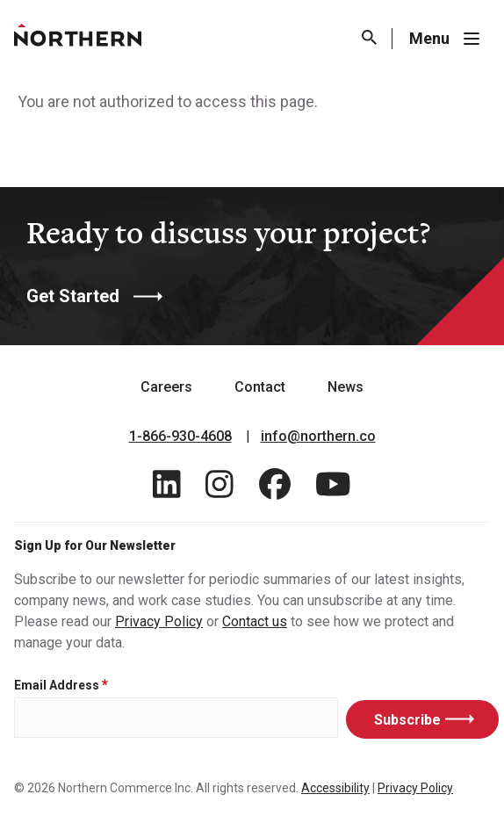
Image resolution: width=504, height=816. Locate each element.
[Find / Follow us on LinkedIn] (167, 490)
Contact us (255, 621)
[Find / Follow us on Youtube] (333, 490)
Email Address (57, 685)
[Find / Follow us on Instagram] (220, 490)
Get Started (73, 296)
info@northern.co (318, 437)
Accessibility (335, 788)
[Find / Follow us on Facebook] (275, 490)
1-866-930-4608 (180, 437)
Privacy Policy (159, 621)
